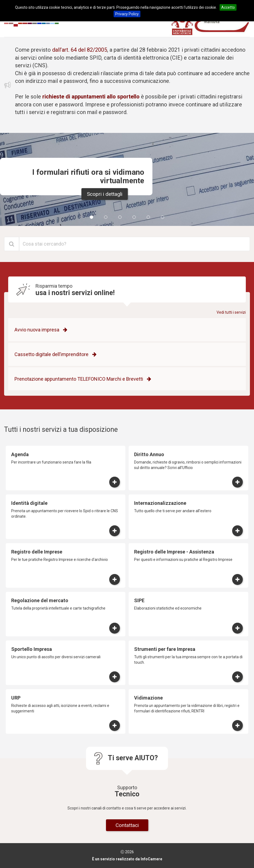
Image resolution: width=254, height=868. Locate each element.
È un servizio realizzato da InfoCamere (127, 859)
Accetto (228, 7)
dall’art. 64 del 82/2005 (80, 50)
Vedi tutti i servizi (231, 312)
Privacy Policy (127, 14)
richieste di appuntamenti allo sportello (91, 97)
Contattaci (127, 825)
